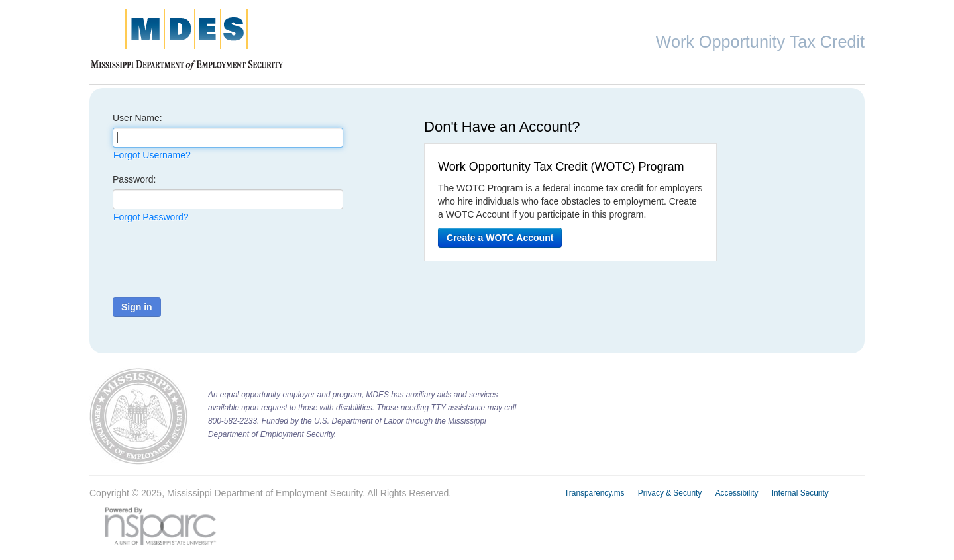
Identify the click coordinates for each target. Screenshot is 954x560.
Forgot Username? (152, 155)
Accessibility (737, 493)
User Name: (137, 118)
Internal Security (800, 493)
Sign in (137, 307)
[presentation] (213, 261)
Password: (134, 179)
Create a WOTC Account (500, 238)
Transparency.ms (595, 493)
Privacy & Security (670, 493)
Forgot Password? (151, 217)
